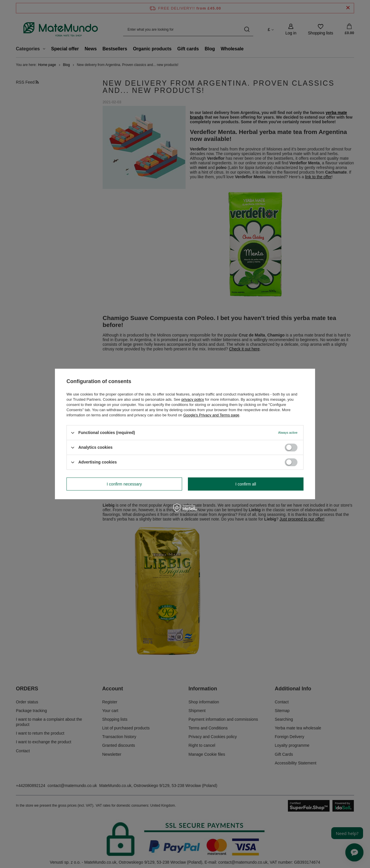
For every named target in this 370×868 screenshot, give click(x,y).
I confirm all (246, 484)
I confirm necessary (124, 484)
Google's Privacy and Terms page (211, 415)
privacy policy (193, 399)
